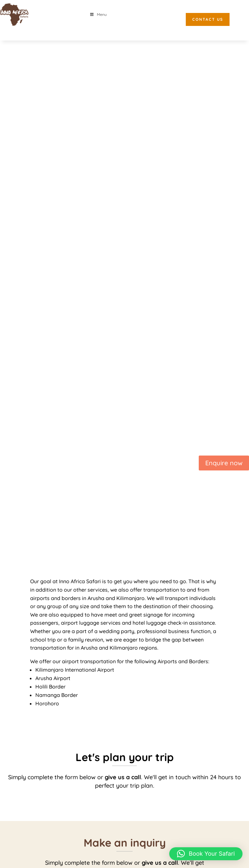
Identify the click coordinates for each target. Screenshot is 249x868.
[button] (206, 854)
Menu (98, 14)
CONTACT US (208, 19)
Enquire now (224, 463)
